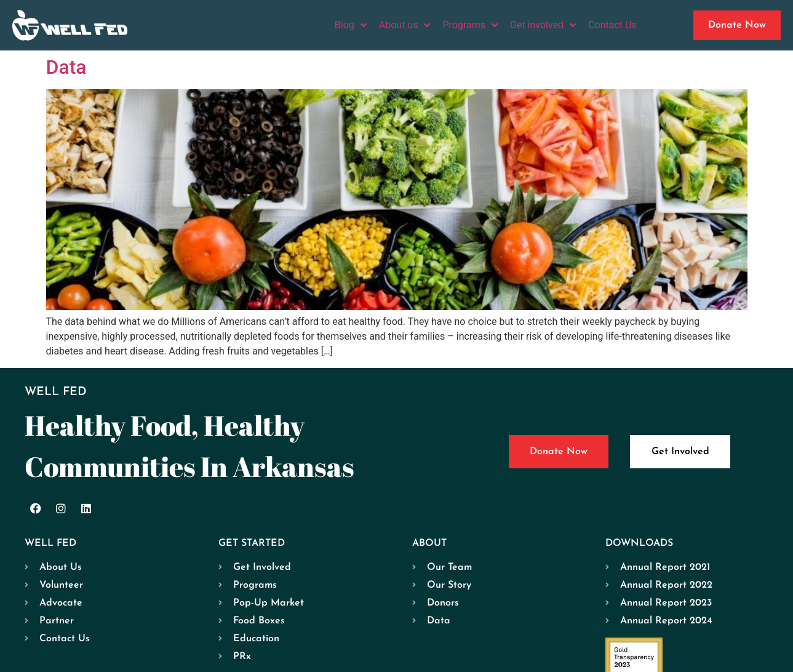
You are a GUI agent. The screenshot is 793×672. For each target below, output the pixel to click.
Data (66, 67)
